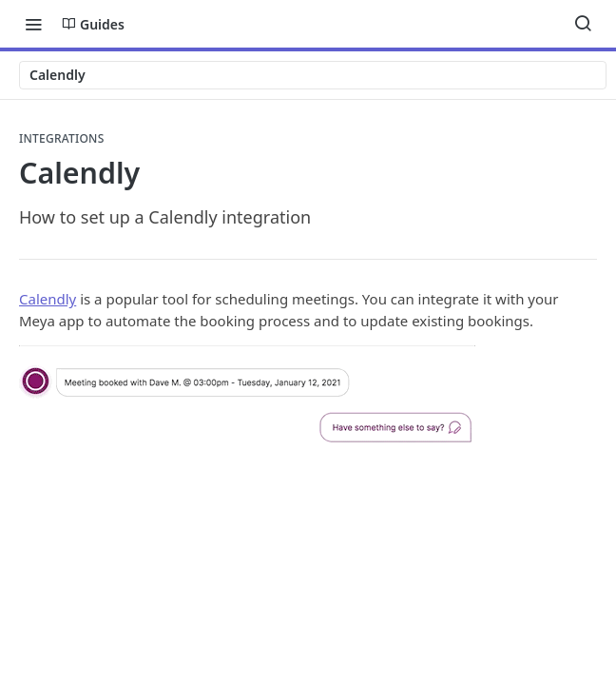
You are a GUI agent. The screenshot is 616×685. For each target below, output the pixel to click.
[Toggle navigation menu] (33, 24)
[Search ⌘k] (583, 24)
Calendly (48, 299)
